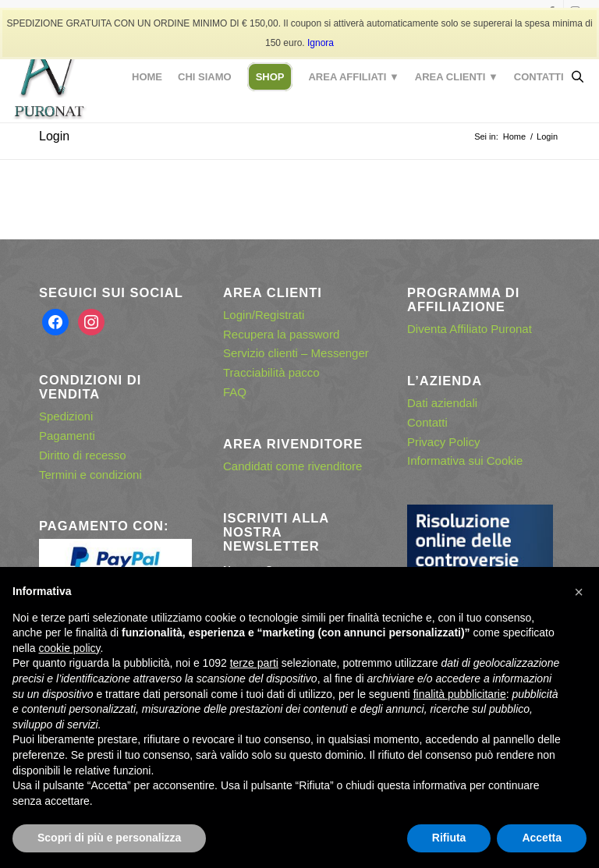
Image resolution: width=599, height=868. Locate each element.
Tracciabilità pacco (271, 372)
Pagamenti (67, 436)
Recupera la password (281, 334)
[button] (579, 592)
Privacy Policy (443, 442)
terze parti (254, 663)
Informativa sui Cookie (465, 461)
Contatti (427, 422)
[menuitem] (147, 77)
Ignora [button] (321, 43)
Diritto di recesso (83, 455)
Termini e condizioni (90, 475)
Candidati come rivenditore (292, 466)
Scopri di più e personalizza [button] (109, 838)
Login (54, 136)
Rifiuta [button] (449, 838)
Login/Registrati (264, 315)
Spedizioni (66, 416)
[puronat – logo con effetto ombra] (49, 77)
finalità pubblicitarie (460, 694)
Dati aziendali (442, 403)
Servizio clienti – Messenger (296, 353)
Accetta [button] (542, 838)
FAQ (235, 392)
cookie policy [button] (69, 648)
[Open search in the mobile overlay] (577, 77)
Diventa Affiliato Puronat (470, 329)
